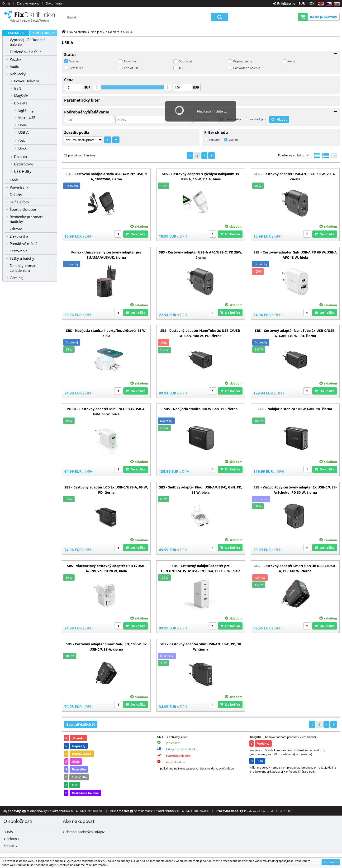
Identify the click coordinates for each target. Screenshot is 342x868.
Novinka (130, 61)
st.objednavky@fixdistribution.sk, (51, 811)
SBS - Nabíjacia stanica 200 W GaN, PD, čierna (201, 409)
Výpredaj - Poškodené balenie (28, 42)
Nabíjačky (18, 74)
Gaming (16, 278)
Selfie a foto (19, 202)
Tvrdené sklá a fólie (26, 52)
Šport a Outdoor (23, 209)
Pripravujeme (243, 61)
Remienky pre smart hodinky (26, 219)
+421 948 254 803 (197, 811)
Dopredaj (185, 61)
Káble (14, 180)
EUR (302, 3)
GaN (18, 88)
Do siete (21, 103)
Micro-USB (27, 117)
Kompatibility (44, 33)
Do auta (20, 157)
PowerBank (19, 187)
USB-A (23, 132)
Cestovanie (19, 251)
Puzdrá (15, 59)
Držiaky (16, 195)
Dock (22, 148)
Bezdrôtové (23, 164)
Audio (14, 66)
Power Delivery (26, 81)
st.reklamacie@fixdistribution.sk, (158, 811)
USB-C (23, 125)
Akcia (292, 61)
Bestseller (76, 68)
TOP (182, 68)
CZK (312, 3)
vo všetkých (257, 119)
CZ (328, 4)
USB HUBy (23, 171)
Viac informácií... (97, 865)
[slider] (97, 87)
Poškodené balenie (247, 68)
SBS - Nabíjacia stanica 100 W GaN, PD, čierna (295, 409)
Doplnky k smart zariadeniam (23, 268)
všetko (233, 140)
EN (320, 4)
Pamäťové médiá (24, 244)
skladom (215, 140)
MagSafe (21, 96)
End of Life (131, 68)
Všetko (74, 61)
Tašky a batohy (22, 258)
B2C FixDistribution (30, 16)
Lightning (26, 110)
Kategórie (16, 33)
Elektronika (19, 236)
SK (336, 4)
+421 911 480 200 (91, 811)
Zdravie (16, 229)
